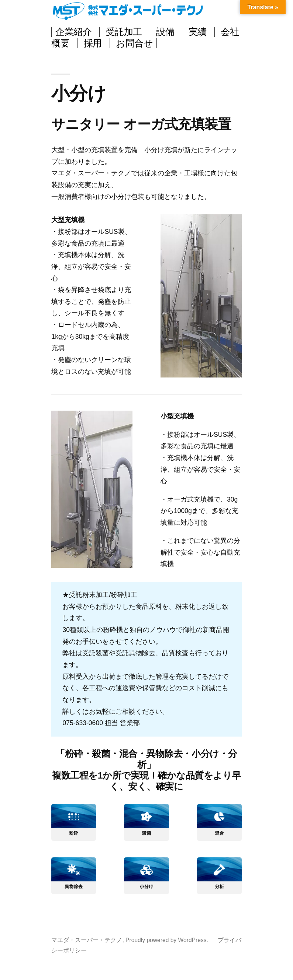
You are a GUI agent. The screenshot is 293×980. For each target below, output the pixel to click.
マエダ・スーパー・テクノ (131, 11)
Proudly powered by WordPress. (168, 940)
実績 (198, 32)
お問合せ (134, 43)
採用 (93, 43)
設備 (165, 32)
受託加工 (124, 32)
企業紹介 (73, 32)
